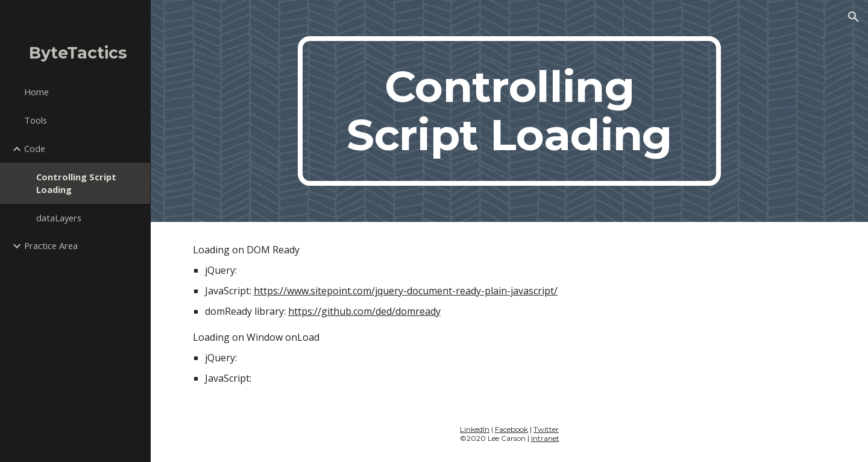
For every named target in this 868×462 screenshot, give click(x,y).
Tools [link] (36, 120)
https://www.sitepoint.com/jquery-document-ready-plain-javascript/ (406, 291)
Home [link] (36, 92)
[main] (509, 111)
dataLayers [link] (59, 218)
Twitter (546, 429)
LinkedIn (475, 429)
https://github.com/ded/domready (364, 311)
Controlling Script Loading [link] (76, 183)
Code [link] (35, 148)
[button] (854, 17)
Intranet (545, 438)
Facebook (511, 429)
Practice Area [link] (51, 245)
